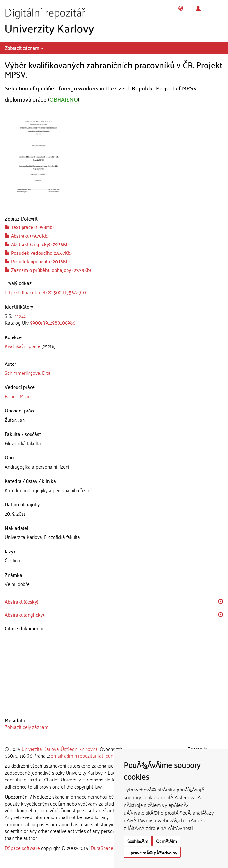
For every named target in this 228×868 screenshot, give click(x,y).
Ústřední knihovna (79, 749)
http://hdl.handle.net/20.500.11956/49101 (46, 292)
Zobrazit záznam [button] (24, 48)
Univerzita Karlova (40, 749)
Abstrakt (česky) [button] (22, 601)
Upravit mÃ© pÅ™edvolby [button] (152, 852)
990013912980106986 (53, 322)
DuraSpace (102, 848)
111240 (20, 316)
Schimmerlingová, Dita (28, 373)
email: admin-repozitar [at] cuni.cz (85, 755)
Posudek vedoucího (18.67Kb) (38, 253)
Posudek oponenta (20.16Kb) (37, 261)
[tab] (114, 319)
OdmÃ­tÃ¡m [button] (166, 841)
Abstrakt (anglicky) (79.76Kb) (37, 244)
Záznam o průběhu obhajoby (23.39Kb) (48, 270)
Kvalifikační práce (23, 346)
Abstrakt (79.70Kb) (27, 235)
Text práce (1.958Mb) (29, 227)
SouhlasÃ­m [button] (138, 841)
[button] (181, 8)
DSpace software (22, 848)
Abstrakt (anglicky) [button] (24, 614)
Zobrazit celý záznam (27, 727)
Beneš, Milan (18, 396)
